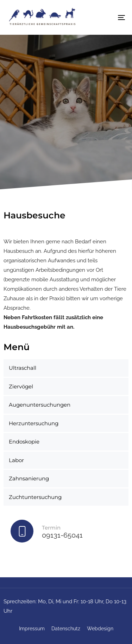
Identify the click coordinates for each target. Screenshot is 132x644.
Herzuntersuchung (34, 423)
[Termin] (66, 533)
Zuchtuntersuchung (35, 497)
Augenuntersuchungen (40, 405)
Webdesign (100, 629)
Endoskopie (24, 442)
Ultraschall (23, 368)
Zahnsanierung (29, 478)
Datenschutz (66, 629)
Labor (16, 460)
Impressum (32, 629)
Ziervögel (21, 386)
